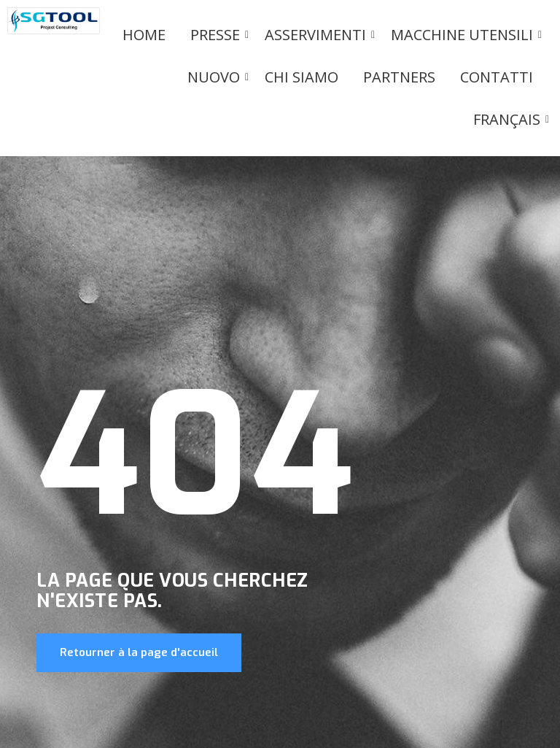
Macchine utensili (464, 35)
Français (509, 119)
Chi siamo (302, 77)
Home (144, 35)
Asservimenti (318, 35)
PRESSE (218, 35)
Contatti (497, 77)
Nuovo (216, 77)
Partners (399, 77)
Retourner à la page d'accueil (139, 652)
